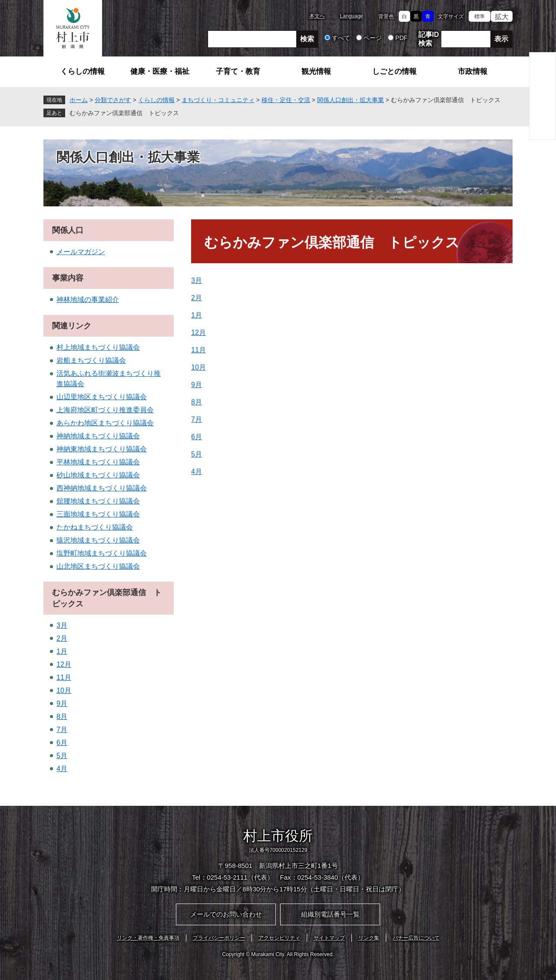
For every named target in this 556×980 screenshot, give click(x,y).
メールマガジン (81, 252)
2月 (197, 298)
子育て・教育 (238, 71)
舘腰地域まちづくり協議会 (98, 501)
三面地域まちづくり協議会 (98, 514)
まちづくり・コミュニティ (218, 100)
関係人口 (68, 230)
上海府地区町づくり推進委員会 (105, 410)
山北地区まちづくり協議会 (98, 566)
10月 (199, 367)
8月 (197, 402)
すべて (341, 38)
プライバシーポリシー (219, 938)
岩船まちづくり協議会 (91, 360)
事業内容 (68, 278)
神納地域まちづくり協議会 (98, 436)
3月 (197, 280)
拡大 (502, 17)
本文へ (317, 16)
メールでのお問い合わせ (226, 914)
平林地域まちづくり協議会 (98, 462)
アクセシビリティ (279, 938)
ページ (373, 38)
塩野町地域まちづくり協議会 (102, 553)
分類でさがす (113, 100)
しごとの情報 (394, 71)
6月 (197, 437)
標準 (480, 17)
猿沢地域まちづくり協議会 (98, 540)
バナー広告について (416, 938)
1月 (197, 315)
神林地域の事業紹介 (88, 300)
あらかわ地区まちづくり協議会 (105, 423)
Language (352, 16)
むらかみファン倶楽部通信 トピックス (124, 113)
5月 (197, 454)
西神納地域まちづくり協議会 (102, 488)
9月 (197, 385)
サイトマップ (329, 938)
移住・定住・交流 (286, 100)
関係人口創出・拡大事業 (351, 100)
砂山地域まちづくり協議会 (98, 475)
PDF (401, 38)
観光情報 (316, 71)
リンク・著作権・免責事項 (148, 938)
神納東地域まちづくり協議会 (102, 449)
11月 (199, 350)
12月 (199, 333)
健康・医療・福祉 (160, 71)
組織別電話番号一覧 (330, 914)
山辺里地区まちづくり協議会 (102, 397)
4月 (197, 472)
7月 (197, 419)
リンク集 (369, 938)
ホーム (79, 100)
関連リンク (72, 326)
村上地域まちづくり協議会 (98, 347)
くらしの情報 (83, 71)
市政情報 (473, 71)
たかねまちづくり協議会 (95, 527)
